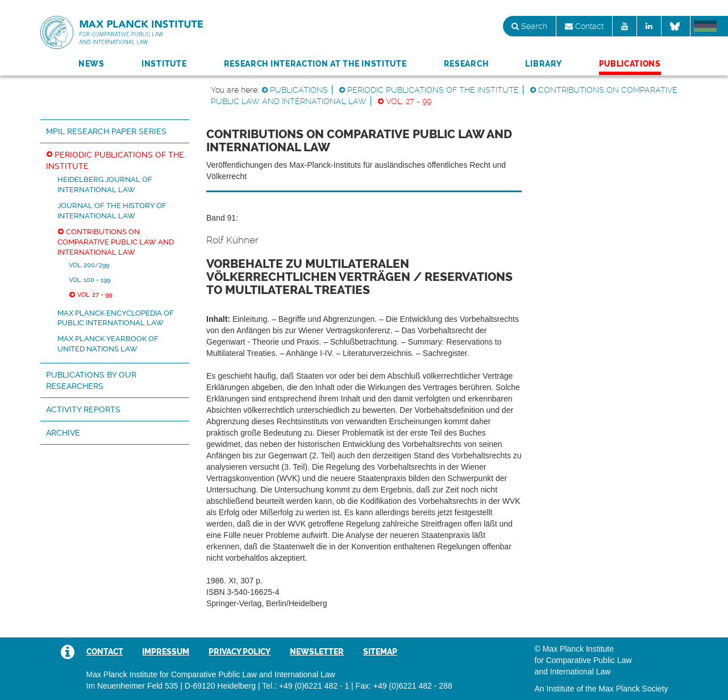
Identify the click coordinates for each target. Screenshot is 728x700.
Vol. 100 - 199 (90, 280)
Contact (584, 26)
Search (529, 26)
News (91, 64)
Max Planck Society (633, 689)
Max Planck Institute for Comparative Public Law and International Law (122, 33)
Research (466, 64)
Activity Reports (83, 409)
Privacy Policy (240, 652)
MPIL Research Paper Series (106, 131)
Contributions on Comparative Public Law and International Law (116, 242)
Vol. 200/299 (89, 265)
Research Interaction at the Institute (315, 64)
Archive (63, 433)
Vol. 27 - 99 (409, 101)
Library (543, 64)
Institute (164, 64)
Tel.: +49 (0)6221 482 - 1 (305, 686)
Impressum (166, 652)
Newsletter (317, 652)
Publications (630, 64)
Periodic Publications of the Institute (433, 90)
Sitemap (380, 652)
